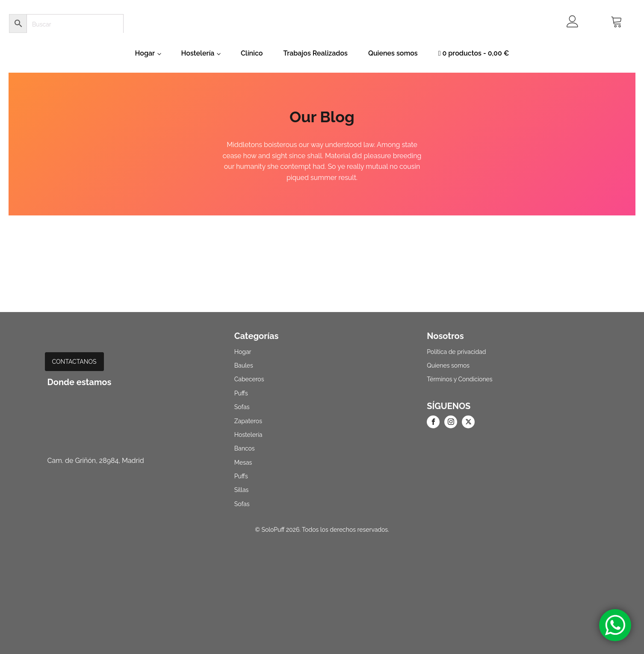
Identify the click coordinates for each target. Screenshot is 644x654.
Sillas (242, 490)
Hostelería (198, 53)
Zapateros (248, 421)
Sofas (242, 407)
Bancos (245, 448)
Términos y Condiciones (459, 379)
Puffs (241, 393)
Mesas (243, 463)
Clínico (252, 53)
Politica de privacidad (456, 352)
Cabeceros (249, 379)
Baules (244, 365)
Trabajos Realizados (315, 53)
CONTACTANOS (74, 362)
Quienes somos (393, 53)
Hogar (145, 53)
